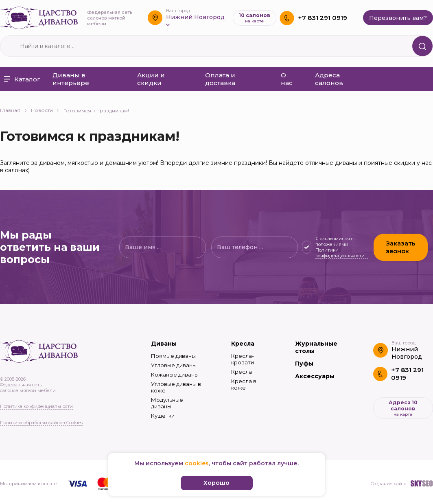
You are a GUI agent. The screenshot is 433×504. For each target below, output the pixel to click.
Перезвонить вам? (398, 18)
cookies (197, 463)
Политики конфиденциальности (340, 253)
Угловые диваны (174, 365)
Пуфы (304, 364)
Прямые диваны (173, 356)
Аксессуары (315, 376)
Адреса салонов (329, 79)
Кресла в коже (244, 384)
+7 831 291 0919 (323, 18)
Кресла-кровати (243, 359)
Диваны (164, 344)
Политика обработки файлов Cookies (41, 423)
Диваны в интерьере (71, 79)
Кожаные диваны (175, 375)
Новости (45, 110)
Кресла (243, 344)
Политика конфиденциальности (36, 406)
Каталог (22, 79)
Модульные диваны (167, 403)
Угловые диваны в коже (176, 387)
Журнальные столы (316, 347)
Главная (13, 110)
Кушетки (163, 416)
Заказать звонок (401, 247)
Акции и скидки (151, 79)
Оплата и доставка (220, 79)
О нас (287, 79)
